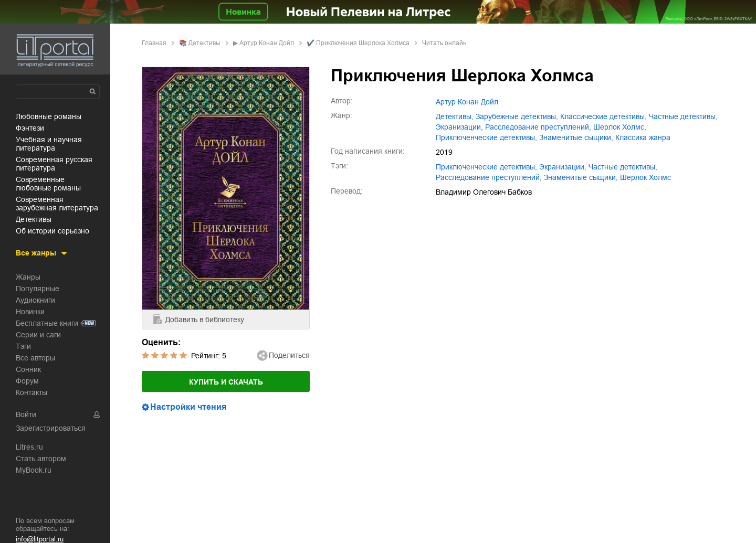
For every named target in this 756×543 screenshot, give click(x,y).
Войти (26, 414)
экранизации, (459, 127)
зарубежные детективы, (517, 116)
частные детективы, (683, 116)
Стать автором (41, 459)
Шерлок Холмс (645, 177)
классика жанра (643, 137)
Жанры (28, 277)
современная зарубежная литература (57, 204)
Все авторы (35, 358)
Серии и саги (38, 335)
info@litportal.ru (40, 539)
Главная (154, 43)
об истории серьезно (52, 231)
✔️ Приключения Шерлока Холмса (358, 43)
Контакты (31, 392)
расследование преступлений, (538, 127)
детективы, (455, 116)
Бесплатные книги (47, 323)
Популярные (38, 289)
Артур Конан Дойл (267, 43)
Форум (27, 381)
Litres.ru (29, 447)
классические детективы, (603, 116)
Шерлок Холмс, (620, 127)
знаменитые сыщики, (576, 137)
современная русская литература (54, 164)
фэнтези (30, 128)
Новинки (30, 312)
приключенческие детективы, (486, 137)
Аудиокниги (35, 300)
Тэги (23, 346)
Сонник (28, 369)
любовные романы (49, 116)
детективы (34, 219)
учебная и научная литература (49, 144)
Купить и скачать (226, 382)
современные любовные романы (48, 184)
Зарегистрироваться (51, 428)
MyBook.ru (34, 470)
